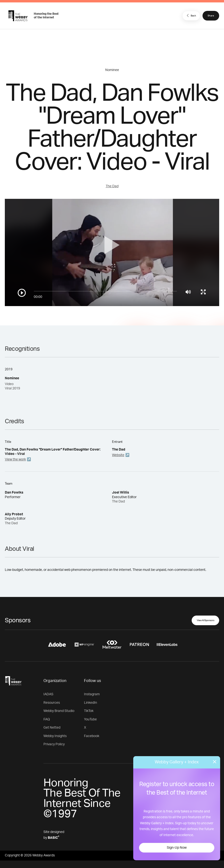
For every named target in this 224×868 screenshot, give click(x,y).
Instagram (92, 694)
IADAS (48, 694)
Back (191, 15)
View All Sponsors (206, 620)
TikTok (89, 711)
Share (211, 16)
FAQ (47, 719)
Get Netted (52, 728)
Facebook (92, 736)
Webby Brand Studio (59, 711)
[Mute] (188, 292)
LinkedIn (91, 703)
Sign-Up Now (177, 848)
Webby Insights (55, 736)
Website (118, 455)
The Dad (112, 186)
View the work (15, 459)
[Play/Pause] (22, 293)
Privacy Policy (54, 744)
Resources (52, 703)
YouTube (90, 719)
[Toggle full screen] (203, 292)
